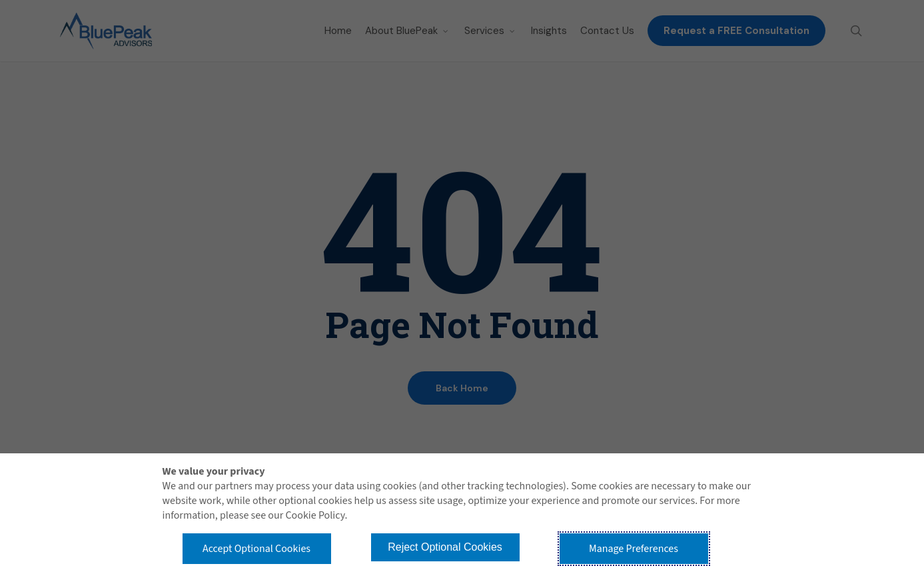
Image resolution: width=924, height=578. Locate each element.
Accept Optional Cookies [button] (256, 549)
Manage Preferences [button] (634, 549)
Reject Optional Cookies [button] (445, 547)
